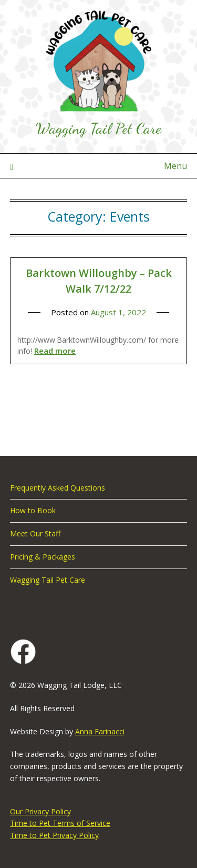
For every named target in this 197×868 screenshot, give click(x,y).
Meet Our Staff (35, 533)
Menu (175, 166)
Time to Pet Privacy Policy (54, 835)
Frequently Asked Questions (58, 488)
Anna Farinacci (100, 731)
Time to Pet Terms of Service (60, 823)
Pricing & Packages (43, 557)
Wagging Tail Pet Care (98, 128)
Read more (55, 351)
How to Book (33, 510)
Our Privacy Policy (40, 811)
